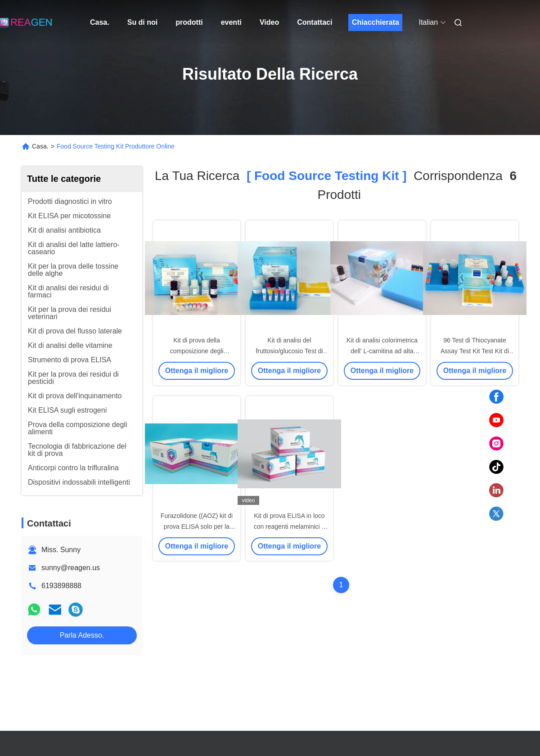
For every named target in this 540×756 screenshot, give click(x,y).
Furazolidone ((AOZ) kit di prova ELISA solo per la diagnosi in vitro (197, 526)
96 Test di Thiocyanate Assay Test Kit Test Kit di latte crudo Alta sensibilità (475, 351)
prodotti (189, 22)
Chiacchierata (376, 22)
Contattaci (315, 22)
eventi (231, 22)
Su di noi (143, 22)
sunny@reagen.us (71, 568)
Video (269, 22)
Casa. (100, 22)
